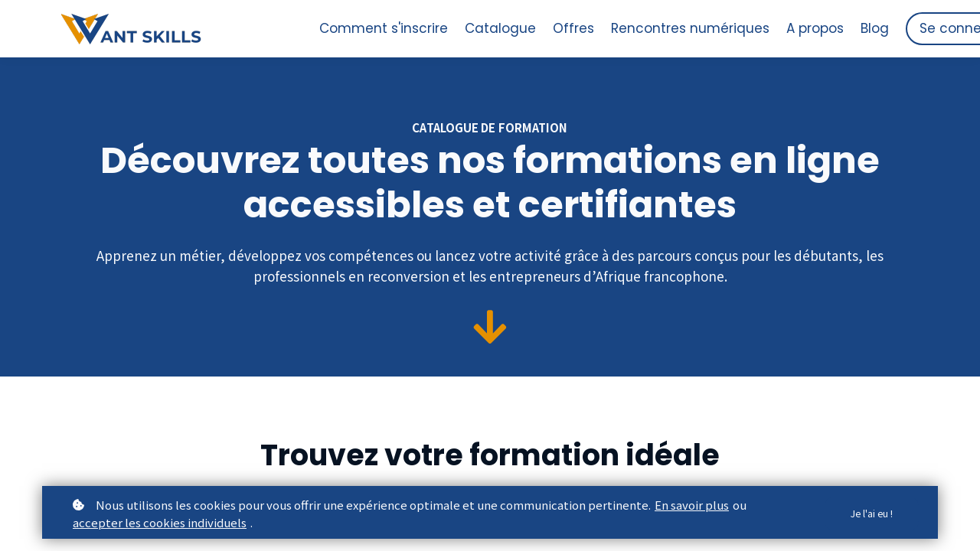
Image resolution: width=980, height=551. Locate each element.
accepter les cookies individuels (160, 522)
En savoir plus (692, 505)
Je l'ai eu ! (868, 514)
